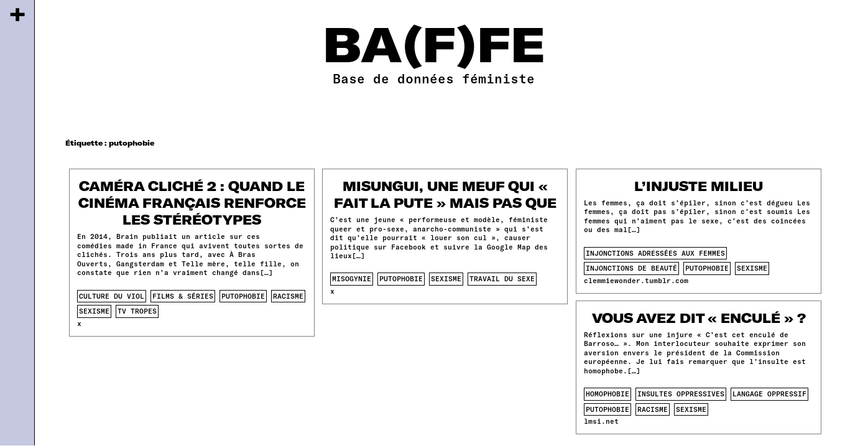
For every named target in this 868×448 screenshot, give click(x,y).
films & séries (183, 296)
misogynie (352, 278)
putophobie (243, 296)
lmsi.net (601, 421)
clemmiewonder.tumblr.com (636, 280)
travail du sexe (502, 278)
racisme (288, 296)
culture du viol (112, 296)
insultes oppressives (681, 394)
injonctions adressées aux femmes (655, 253)
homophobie (607, 394)
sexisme (94, 311)
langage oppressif (769, 394)
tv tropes (137, 311)
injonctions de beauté (631, 268)
